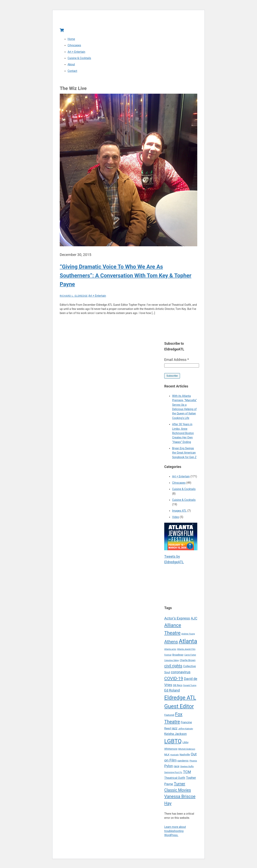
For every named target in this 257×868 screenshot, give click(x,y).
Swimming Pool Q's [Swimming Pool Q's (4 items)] (173, 774)
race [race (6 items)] (177, 768)
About (71, 66)
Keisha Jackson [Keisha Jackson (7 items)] (175, 736)
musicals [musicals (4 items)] (175, 756)
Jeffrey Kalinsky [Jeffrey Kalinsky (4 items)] (186, 730)
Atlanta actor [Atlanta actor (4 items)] (170, 651)
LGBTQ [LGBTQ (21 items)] (173, 743)
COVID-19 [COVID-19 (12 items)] (174, 680)
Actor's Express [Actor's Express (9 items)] (177, 620)
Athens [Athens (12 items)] (171, 643)
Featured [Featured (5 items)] (169, 717)
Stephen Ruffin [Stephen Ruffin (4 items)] (187, 768)
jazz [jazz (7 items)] (175, 730)
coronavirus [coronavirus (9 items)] (181, 674)
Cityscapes (74, 47)
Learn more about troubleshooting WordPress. (175, 833)
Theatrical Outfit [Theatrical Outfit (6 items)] (175, 780)
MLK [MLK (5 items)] (167, 756)
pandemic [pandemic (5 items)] (183, 762)
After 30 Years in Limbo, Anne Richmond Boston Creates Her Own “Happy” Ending (183, 435)
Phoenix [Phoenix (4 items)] (193, 763)
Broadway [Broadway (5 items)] (178, 656)
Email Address (177, 361)
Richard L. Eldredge (74, 298)
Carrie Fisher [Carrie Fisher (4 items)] (190, 657)
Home (71, 41)
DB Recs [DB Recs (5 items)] (178, 687)
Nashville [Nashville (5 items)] (185, 756)
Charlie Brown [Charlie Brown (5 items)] (188, 662)
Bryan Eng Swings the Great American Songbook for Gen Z (184, 454)
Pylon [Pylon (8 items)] (169, 768)
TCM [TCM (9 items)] (187, 774)
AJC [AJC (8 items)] (194, 620)
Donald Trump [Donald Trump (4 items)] (190, 687)
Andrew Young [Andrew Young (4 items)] (188, 636)
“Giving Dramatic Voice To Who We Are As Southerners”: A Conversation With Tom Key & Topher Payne (126, 277)
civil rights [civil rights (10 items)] (173, 668)
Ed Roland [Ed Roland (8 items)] (172, 692)
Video (176, 519)
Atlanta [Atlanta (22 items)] (188, 643)
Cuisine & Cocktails (79, 60)
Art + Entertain (76, 54)
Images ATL (179, 512)
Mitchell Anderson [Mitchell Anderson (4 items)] (187, 751)
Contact (72, 73)
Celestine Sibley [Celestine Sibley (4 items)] (172, 662)
